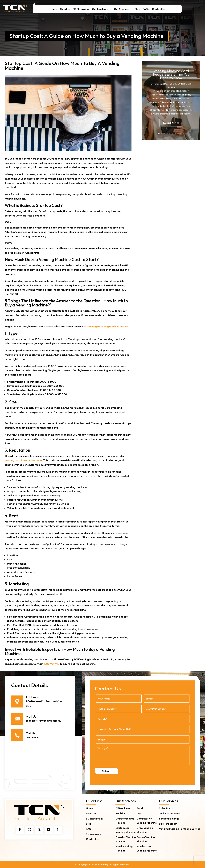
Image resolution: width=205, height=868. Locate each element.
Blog (137, 9)
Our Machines (100, 9)
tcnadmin (158, 88)
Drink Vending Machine (145, 830)
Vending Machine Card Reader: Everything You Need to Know (171, 78)
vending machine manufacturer (23, 460)
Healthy (120, 813)
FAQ (89, 829)
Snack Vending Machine (124, 848)
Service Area (94, 834)
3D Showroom (81, 9)
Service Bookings (169, 818)
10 (183, 134)
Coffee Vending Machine (125, 820)
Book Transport (168, 824)
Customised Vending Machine (125, 830)
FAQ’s (146, 9)
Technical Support (170, 813)
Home (53, 9)
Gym (139, 813)
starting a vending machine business (108, 326)
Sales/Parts (166, 808)
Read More (171, 127)
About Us (65, 9)
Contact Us (159, 9)
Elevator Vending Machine (126, 839)
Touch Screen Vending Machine (147, 848)
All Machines (123, 808)
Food (140, 808)
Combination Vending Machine (147, 820)
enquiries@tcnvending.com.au (43, 721)
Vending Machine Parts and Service (180, 829)
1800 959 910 (52, 664)
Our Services (121, 9)
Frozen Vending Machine (146, 839)
